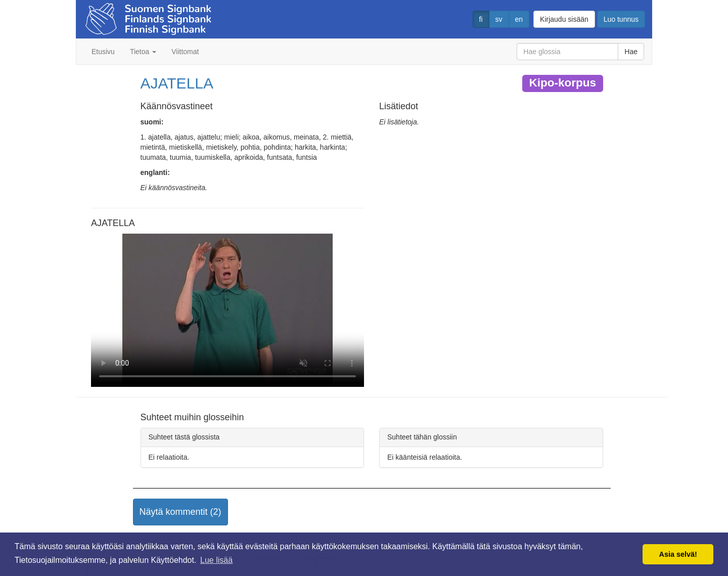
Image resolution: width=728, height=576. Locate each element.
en (519, 19)
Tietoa (143, 52)
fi (481, 19)
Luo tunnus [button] (621, 19)
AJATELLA (177, 83)
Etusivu (103, 52)
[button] (180, 512)
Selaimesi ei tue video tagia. (227, 311)
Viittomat (185, 52)
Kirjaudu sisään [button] (564, 19)
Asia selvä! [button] (678, 554)
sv (499, 19)
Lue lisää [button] (216, 560)
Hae (631, 52)
